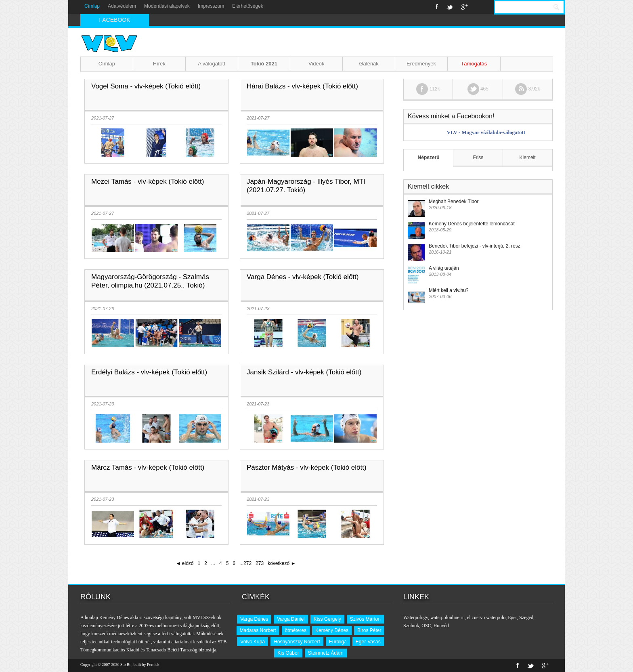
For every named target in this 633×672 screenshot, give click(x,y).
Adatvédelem (122, 6)
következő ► (282, 563)
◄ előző (185, 563)
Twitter (450, 7)
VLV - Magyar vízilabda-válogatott (486, 132)
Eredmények (421, 64)
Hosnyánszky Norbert (297, 642)
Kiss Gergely (327, 619)
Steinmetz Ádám (326, 653)
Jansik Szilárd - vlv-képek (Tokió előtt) (304, 372)
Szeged (526, 617)
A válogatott (212, 64)
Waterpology (416, 617)
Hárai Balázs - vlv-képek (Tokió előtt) (302, 86)
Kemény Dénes (332, 630)
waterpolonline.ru (448, 617)
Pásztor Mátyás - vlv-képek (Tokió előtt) (307, 467)
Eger (512, 617)
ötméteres (296, 630)
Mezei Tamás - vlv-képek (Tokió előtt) (148, 182)
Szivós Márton (365, 619)
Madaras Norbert (258, 630)
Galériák (369, 64)
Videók (316, 64)
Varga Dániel (291, 619)
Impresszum (211, 6)
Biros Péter (369, 630)
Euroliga (338, 642)
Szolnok (411, 626)
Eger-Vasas (368, 642)
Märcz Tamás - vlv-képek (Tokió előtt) (148, 467)
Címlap (92, 6)
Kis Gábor (288, 653)
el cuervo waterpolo (486, 617)
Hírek (159, 64)
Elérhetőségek (248, 6)
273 (260, 563)
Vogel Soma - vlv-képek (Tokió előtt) (146, 86)
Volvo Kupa (253, 642)
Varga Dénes (254, 619)
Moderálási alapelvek (167, 6)
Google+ (464, 7)
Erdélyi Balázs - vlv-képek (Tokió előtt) (149, 372)
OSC (426, 626)
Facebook (437, 7)
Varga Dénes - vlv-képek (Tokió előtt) (303, 277)
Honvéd (441, 626)
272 (247, 563)
